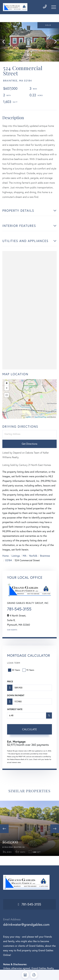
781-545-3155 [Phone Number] (31, 904)
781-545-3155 (19, 609)
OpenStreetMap (40, 417)
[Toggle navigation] (54, 7)
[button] (5, 42)
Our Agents (12, 630)
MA (25, 556)
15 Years (29, 670)
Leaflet (28, 417)
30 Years (14, 670)
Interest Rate (15, 709)
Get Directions (29, 444)
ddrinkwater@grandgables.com (26, 924)
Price (10, 681)
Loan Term (14, 663)
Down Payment (16, 695)
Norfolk (33, 556)
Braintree (45, 556)
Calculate (30, 729)
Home (6, 556)
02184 (8, 560)
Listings (16, 556)
